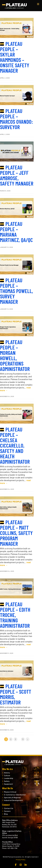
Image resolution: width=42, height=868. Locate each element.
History (7, 773)
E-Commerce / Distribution (15, 795)
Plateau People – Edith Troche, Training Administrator (15, 615)
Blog (6, 814)
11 (23, 739)
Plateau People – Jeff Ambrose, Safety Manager (17, 175)
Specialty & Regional (12, 797)
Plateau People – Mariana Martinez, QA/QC (16, 232)
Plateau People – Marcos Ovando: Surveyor (16, 119)
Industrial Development (13, 800)
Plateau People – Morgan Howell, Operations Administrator (15, 355)
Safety (7, 781)
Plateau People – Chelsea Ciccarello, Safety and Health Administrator (15, 445)
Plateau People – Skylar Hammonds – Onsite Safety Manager (15, 57)
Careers (7, 811)
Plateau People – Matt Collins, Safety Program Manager (16, 533)
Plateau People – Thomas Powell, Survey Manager (17, 291)
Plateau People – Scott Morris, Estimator (16, 694)
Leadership (9, 778)
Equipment (8, 784)
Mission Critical (10, 792)
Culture (7, 775)
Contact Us (9, 808)
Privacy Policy (21, 860)
